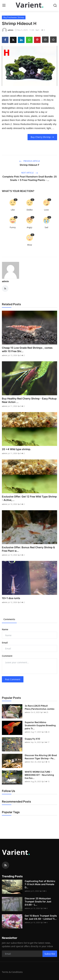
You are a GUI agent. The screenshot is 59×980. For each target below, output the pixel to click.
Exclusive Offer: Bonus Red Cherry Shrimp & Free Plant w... (28, 549)
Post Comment (13, 679)
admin (5, 281)
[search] (55, 5)
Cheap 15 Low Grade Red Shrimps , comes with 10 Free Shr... (27, 349)
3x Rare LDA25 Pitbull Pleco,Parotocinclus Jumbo (40, 707)
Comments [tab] (9, 619)
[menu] (4, 5)
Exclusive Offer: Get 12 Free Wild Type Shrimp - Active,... (29, 498)
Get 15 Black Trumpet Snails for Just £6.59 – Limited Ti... (41, 917)
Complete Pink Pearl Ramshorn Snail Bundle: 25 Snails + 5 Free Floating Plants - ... (29, 178)
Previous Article (30, 161)
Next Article (30, 173)
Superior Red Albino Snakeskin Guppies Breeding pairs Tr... (40, 725)
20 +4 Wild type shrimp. (16, 449)
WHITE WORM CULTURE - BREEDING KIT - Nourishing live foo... (39, 775)
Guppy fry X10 (32, 739)
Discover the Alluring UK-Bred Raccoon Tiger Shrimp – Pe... (41, 757)
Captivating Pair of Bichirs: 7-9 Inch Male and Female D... (40, 884)
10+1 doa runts (11, 598)
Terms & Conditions (12, 972)
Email (5, 643)
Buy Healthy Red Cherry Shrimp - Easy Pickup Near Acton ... (29, 400)
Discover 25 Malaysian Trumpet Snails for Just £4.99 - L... (38, 902)
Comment (7, 656)
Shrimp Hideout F (29, 165)
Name (5, 629)
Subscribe (50, 954)
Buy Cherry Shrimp (42, 137)
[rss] (6, 865)
